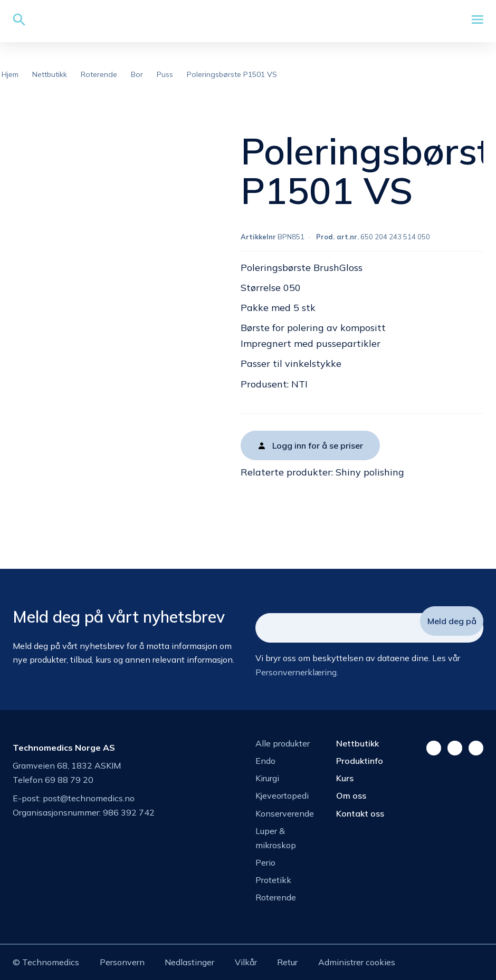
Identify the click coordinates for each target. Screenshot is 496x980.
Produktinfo (360, 761)
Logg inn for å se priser (318, 445)
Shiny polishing (370, 472)
